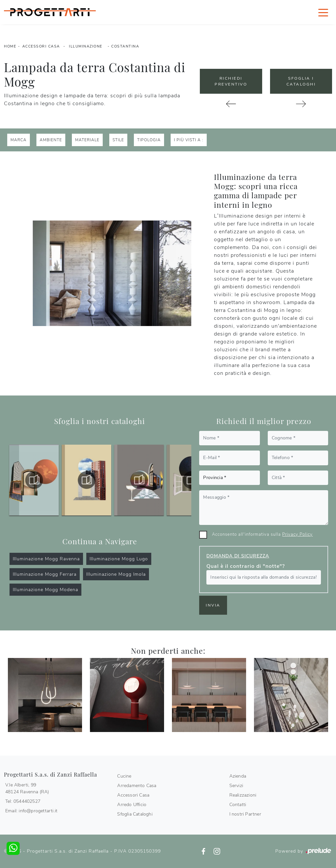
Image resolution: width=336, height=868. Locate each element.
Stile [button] (118, 140)
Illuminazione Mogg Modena (45, 590)
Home (10, 46)
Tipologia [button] (149, 140)
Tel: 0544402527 (23, 801)
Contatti (238, 805)
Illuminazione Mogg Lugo (119, 559)
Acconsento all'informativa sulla (262, 534)
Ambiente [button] (51, 140)
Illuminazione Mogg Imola (116, 574)
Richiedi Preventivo (231, 81)
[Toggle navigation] (323, 12)
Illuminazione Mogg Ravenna (46, 559)
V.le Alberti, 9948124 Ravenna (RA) (27, 788)
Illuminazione (86, 46)
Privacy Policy (297, 534)
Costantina (125, 46)
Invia (213, 605)
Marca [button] (19, 140)
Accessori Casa (41, 46)
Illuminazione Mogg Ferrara (45, 574)
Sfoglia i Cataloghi (301, 81)
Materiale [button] (87, 140)
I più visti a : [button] (189, 140)
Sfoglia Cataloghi (135, 814)
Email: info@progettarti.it (31, 811)
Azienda (238, 776)
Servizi (236, 786)
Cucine (124, 776)
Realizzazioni (243, 795)
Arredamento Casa (137, 786)
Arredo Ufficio (132, 805)
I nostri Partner (245, 814)
